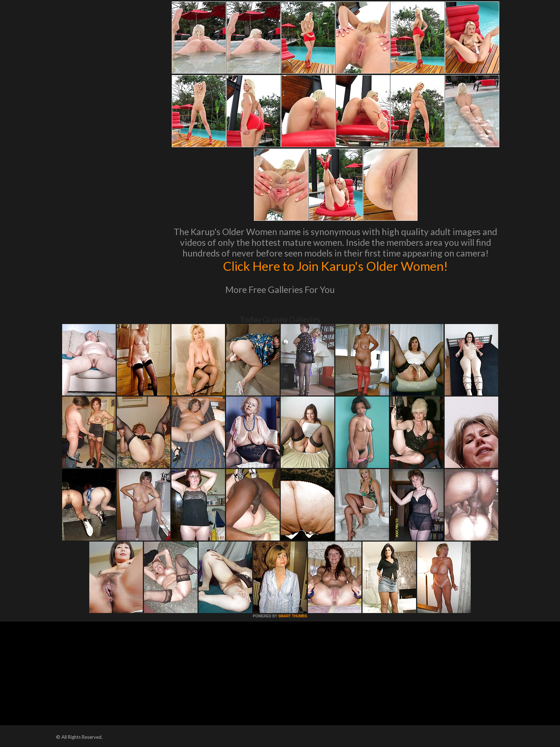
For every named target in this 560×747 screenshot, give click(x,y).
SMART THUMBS (293, 616)
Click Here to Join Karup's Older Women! (335, 266)
